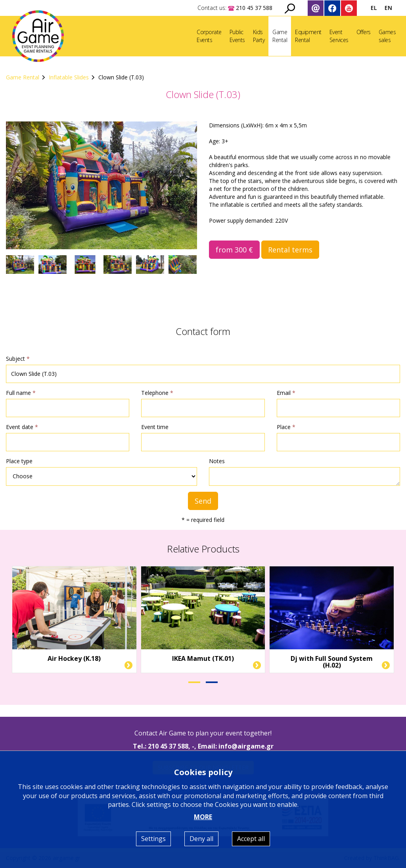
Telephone (157, 393)
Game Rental (23, 77)
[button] (194, 682)
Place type (19, 461)
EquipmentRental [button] (308, 36)
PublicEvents (237, 36)
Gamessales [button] (387, 36)
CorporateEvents (209, 36)
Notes (217, 461)
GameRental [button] (280, 36)
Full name (21, 393)
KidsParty (259, 36)
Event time (155, 427)
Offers (364, 32)
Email (286, 393)
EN (388, 8)
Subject (18, 359)
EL (374, 8)
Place (286, 427)
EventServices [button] (339, 36)
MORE (203, 817)
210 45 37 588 (168, 746)
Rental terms (290, 250)
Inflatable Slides (69, 77)
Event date (22, 427)
